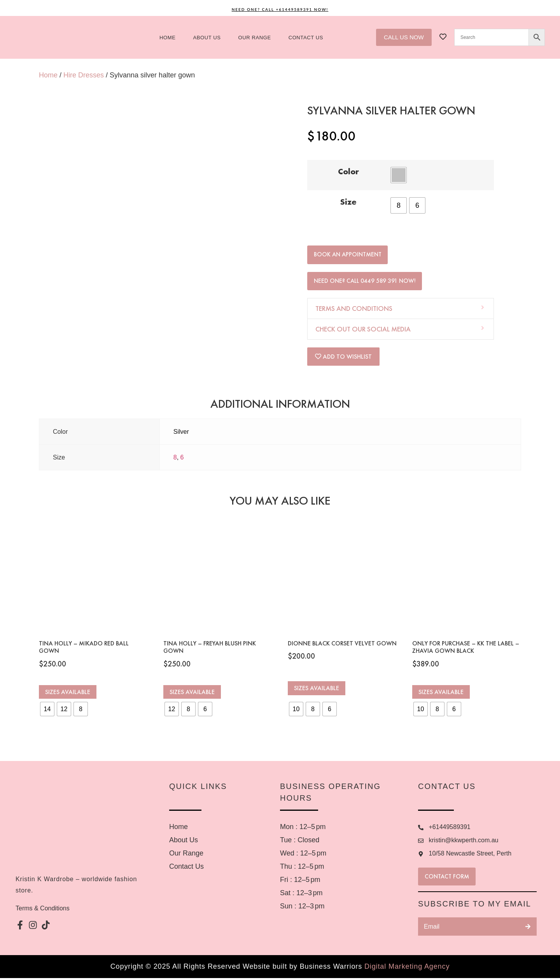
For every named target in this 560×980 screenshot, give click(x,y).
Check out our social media (363, 331)
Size (348, 202)
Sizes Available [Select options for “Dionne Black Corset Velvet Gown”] (317, 690)
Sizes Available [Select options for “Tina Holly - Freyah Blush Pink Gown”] (192, 694)
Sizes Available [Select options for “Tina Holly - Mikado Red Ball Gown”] (68, 694)
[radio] (399, 175)
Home (167, 38)
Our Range (255, 38)
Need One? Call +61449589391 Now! (280, 9)
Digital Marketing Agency (407, 968)
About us (207, 38)
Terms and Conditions (354, 310)
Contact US (306, 38)
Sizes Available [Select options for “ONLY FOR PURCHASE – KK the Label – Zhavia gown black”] (441, 694)
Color (348, 172)
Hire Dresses (84, 75)
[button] (401, 310)
